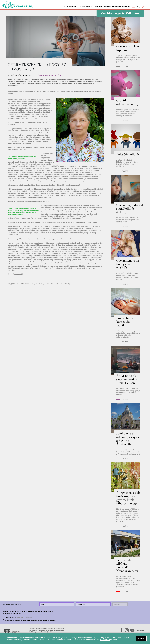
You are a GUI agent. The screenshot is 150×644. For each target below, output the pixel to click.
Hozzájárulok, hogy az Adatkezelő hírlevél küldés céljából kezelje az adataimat (31, 620)
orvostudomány (63, 284)
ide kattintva (105, 640)
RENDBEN (141, 639)
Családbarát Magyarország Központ (112, 7)
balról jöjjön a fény (58, 245)
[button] (134, 7)
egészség (25, 284)
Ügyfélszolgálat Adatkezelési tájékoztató (41, 632)
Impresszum (141, 630)
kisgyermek (13, 284)
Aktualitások (85, 7)
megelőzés (36, 284)
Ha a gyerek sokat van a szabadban (55, 247)
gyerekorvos (48, 284)
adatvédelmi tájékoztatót (24, 617)
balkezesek (70, 245)
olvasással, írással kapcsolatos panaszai (28, 142)
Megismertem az (19, 617)
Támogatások (70, 7)
